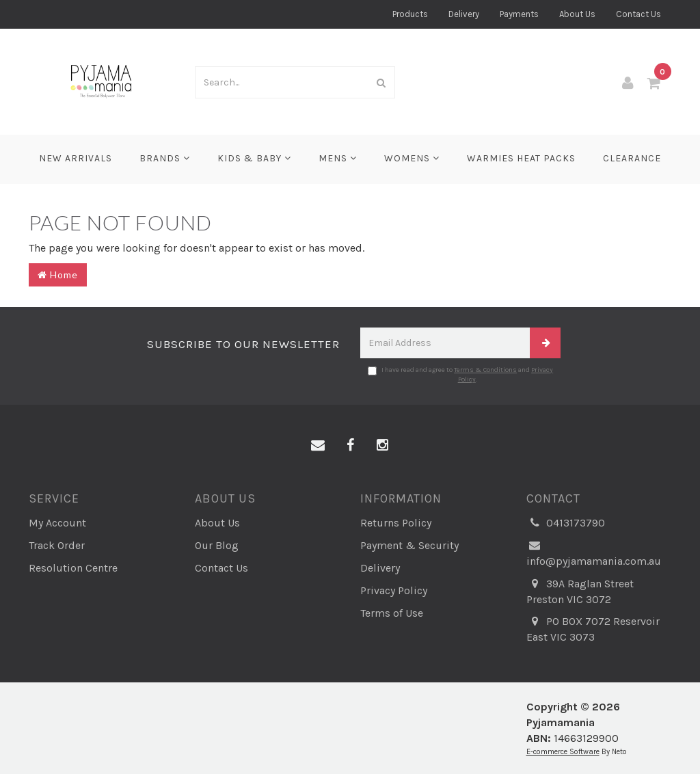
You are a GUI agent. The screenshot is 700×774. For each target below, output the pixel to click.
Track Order (57, 545)
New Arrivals (76, 158)
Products (410, 14)
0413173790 (566, 523)
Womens (412, 158)
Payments (519, 14)
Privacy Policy (394, 590)
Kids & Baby (254, 158)
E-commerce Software (563, 752)
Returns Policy (396, 523)
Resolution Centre (73, 568)
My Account (57, 523)
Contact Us (638, 14)
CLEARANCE (632, 158)
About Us (577, 14)
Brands (165, 158)
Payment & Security (409, 545)
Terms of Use (392, 613)
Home (58, 275)
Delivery (464, 14)
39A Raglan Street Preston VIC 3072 (580, 591)
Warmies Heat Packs (521, 158)
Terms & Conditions (485, 370)
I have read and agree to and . (460, 375)
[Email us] (318, 446)
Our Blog (217, 545)
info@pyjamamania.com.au (594, 553)
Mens (338, 158)
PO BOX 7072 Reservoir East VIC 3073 (593, 629)
